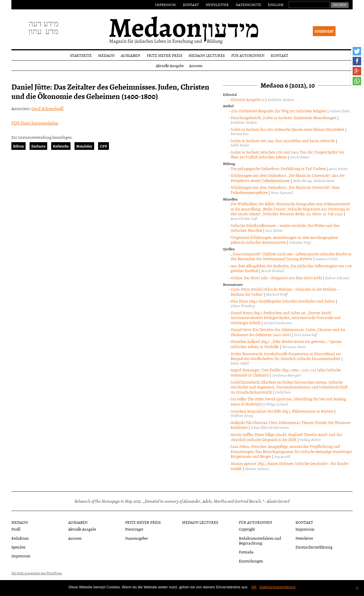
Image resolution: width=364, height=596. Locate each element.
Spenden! (324, 31)
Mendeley (84, 146)
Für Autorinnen (248, 55)
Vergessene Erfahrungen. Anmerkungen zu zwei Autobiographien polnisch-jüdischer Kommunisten (284, 240)
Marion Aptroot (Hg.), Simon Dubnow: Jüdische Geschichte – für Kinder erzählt (289, 466)
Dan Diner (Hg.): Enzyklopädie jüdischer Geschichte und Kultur (283, 301)
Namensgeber (136, 538)
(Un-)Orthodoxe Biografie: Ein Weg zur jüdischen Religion (279, 111)
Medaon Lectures (207, 55)
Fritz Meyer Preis (165, 55)
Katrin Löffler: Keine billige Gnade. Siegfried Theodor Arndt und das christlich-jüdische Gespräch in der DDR (287, 437)
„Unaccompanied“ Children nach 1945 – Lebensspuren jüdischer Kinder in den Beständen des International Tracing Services (291, 256)
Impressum (165, 5)
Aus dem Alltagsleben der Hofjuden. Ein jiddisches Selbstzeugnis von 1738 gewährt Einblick (291, 268)
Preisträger (134, 529)
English (276, 5)
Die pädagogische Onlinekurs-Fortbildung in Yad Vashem (279, 168)
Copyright (247, 529)
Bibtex (18, 146)
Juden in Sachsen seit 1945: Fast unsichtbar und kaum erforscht (283, 141)
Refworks (61, 146)
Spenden (18, 547)
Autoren (196, 66)
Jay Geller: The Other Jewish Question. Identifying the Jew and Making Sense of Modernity (288, 401)
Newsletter (217, 5)
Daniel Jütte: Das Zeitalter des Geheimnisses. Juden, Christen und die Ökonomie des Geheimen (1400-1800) (288, 332)
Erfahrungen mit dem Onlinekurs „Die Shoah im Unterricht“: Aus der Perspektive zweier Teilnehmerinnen (288, 178)
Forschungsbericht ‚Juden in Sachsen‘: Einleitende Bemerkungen (284, 118)
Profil (16, 529)
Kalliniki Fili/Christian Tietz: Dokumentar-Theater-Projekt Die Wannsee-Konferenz (291, 425)
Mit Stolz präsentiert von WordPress (37, 573)
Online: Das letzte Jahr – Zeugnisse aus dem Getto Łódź (276, 278)
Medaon (106, 55)
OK (254, 587)
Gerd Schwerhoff (47, 108)
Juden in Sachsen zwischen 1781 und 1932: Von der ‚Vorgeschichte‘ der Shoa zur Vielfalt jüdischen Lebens (288, 155)
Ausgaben (131, 55)
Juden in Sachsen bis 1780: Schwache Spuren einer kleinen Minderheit (288, 129)
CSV (104, 146)
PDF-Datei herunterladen (35, 123)
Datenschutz (248, 5)
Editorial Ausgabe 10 (248, 99)
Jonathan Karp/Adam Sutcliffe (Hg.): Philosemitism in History (282, 411)
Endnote (38, 146)
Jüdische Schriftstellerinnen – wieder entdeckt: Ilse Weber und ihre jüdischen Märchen (285, 228)
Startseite (81, 55)
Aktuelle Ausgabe (170, 66)
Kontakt (191, 5)
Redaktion (20, 538)
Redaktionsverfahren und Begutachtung (260, 541)
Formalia (246, 552)
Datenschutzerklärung (314, 547)
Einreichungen (251, 561)
